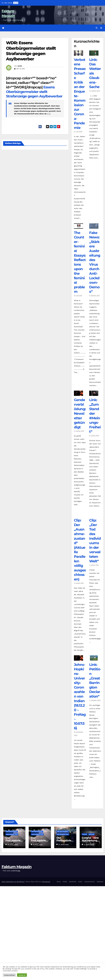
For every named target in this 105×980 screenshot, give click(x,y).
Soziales (92, 834)
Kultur (80, 882)
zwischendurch (90, 882)
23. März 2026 (63, 845)
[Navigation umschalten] (101, 28)
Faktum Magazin (17, 867)
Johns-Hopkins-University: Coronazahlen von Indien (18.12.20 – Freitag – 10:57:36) (80, 696)
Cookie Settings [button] (9, 975)
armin (20, 66)
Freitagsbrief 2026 (12, 834)
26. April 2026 (13, 845)
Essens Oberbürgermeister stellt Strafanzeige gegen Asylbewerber (34, 92)
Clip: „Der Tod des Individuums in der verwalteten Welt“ (95, 541)
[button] (97, 28)
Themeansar (46, 882)
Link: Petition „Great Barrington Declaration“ (95, 680)
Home (59, 882)
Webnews (100, 882)
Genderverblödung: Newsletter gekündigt (80, 413)
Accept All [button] (22, 975)
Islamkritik (73, 882)
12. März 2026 (89, 845)
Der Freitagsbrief (12, 832)
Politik (85, 834)
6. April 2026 (38, 845)
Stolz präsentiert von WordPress (13, 882)
